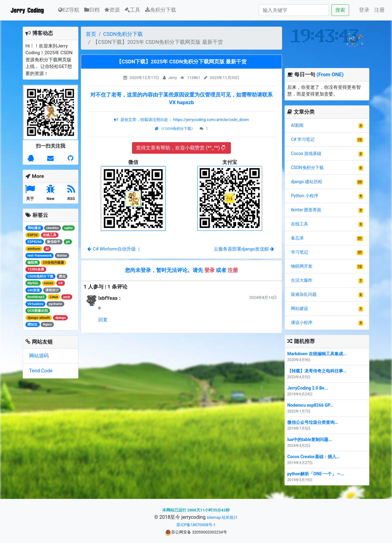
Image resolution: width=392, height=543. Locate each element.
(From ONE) (330, 74)
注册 (379, 10)
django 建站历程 (307, 182)
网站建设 (300, 308)
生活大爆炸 (302, 280)
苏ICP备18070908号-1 (196, 525)
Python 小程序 (305, 196)
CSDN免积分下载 (123, 34)
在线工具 (300, 224)
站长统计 (230, 517)
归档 (92, 10)
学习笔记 (300, 252)
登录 (364, 10)
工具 (132, 10)
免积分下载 (161, 10)
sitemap (214, 517)
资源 (112, 10)
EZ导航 (69, 9)
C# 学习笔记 (303, 139)
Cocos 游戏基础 (306, 153)
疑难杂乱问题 (304, 294)
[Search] (294, 10)
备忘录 (297, 238)
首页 (91, 34)
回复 (103, 320)
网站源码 (39, 356)
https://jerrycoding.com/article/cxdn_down (211, 120)
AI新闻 (297, 125)
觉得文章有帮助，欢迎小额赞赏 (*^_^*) (181, 148)
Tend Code (41, 371)
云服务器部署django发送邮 (244, 249)
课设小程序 (302, 322)
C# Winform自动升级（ (114, 249)
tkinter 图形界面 (306, 210)
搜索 (340, 10)
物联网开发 (302, 266)
